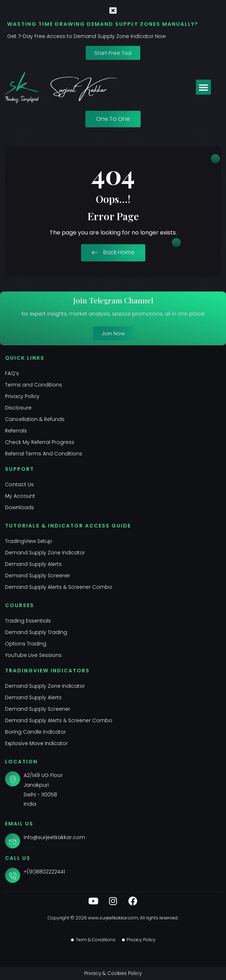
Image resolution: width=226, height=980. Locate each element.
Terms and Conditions (34, 385)
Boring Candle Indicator (36, 732)
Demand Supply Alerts (33, 564)
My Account (20, 496)
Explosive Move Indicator (36, 743)
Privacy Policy (22, 396)
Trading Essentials (28, 621)
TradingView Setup (29, 541)
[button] (203, 87)
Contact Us (19, 484)
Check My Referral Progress (40, 442)
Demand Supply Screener (38, 576)
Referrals (16, 431)
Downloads (20, 507)
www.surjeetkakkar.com (113, 918)
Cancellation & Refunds (35, 419)
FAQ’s (12, 373)
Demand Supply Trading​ (36, 632)
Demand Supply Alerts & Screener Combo (59, 587)
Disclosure (18, 408)
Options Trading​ (26, 644)
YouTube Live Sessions (33, 655)
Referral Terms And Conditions (44, 454)
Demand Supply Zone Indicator (45, 553)
